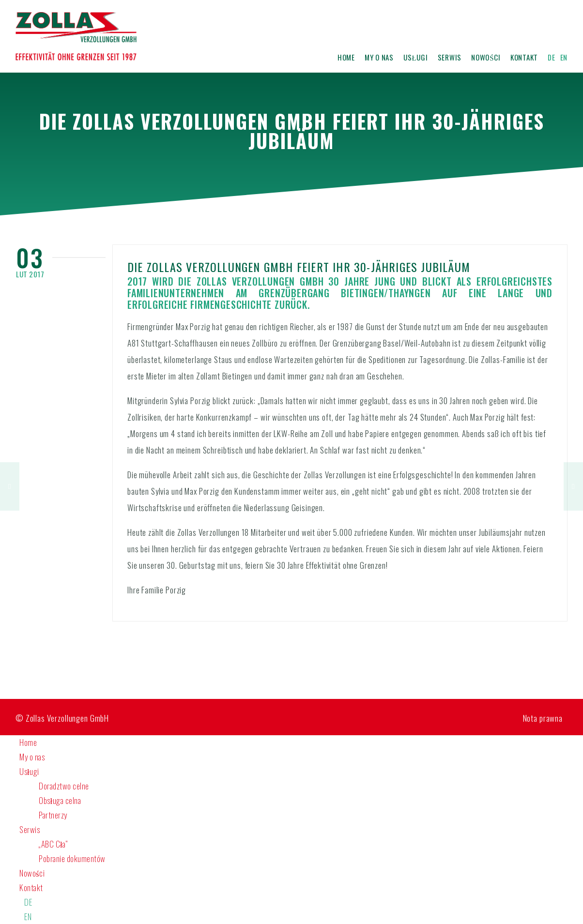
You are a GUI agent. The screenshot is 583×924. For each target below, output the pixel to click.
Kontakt (524, 56)
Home (346, 56)
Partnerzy (53, 815)
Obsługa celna (60, 800)
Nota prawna (543, 718)
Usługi (416, 56)
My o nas (379, 56)
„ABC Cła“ (53, 844)
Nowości (486, 56)
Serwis (450, 56)
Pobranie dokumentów (72, 858)
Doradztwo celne (64, 786)
